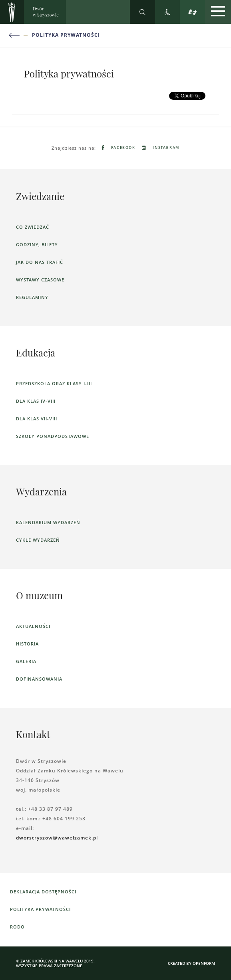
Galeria (26, 661)
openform (204, 963)
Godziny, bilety (37, 245)
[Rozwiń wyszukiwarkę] (142, 12)
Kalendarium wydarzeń (48, 522)
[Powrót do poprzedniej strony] (19, 35)
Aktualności (33, 626)
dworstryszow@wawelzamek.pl (57, 838)
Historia (27, 644)
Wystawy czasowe (40, 280)
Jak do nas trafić (40, 262)
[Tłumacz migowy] (192, 12)
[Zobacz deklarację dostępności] (167, 12)
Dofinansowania (39, 679)
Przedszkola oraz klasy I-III (54, 383)
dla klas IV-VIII (36, 401)
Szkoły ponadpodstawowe (53, 436)
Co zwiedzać (33, 227)
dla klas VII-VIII (37, 419)
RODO (17, 927)
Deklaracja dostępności (43, 892)
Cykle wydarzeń (38, 540)
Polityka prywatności (66, 35)
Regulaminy (32, 297)
